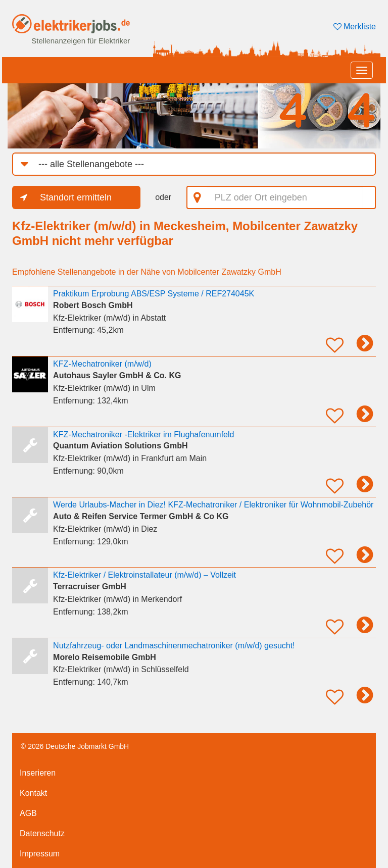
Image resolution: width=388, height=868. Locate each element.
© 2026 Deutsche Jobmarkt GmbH (75, 746)
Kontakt (33, 793)
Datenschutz (42, 833)
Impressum (40, 854)
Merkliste (355, 27)
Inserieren (38, 773)
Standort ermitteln (76, 197)
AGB (28, 813)
